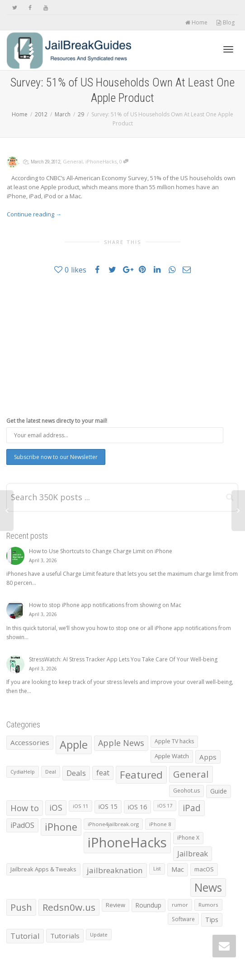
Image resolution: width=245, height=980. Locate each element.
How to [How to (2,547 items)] (25, 808)
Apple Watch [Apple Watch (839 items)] (172, 756)
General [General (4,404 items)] (191, 774)
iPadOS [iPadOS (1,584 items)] (22, 825)
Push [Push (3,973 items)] (21, 907)
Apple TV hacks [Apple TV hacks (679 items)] (174, 741)
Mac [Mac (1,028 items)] (178, 869)
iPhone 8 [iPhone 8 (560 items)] (160, 824)
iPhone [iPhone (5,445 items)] (61, 827)
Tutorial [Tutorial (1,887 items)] (25, 936)
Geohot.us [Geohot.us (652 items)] (186, 791)
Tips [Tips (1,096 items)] (212, 920)
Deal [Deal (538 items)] (51, 772)
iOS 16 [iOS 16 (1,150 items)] (137, 807)
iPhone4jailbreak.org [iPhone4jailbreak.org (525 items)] (113, 824)
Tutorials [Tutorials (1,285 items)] (65, 936)
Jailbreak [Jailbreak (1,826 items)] (193, 853)
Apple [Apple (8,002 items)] (74, 745)
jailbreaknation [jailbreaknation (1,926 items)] (115, 870)
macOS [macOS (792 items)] (204, 869)
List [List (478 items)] (157, 869)
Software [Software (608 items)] (183, 919)
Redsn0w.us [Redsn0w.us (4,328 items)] (69, 907)
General (73, 161)
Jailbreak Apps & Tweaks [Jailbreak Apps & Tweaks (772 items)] (43, 869)
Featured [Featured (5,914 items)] (141, 774)
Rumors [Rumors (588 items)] (208, 905)
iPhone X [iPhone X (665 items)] (188, 838)
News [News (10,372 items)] (208, 887)
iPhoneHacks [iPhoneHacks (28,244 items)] (127, 842)
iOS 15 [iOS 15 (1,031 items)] (108, 806)
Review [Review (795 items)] (115, 905)
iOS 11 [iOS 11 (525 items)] (80, 806)
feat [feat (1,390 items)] (103, 773)
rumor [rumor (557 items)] (180, 905)
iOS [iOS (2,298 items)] (56, 808)
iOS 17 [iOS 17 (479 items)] (165, 806)
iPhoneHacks (101, 161)
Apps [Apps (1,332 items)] (208, 757)
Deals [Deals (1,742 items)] (76, 773)
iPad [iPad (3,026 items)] (192, 808)
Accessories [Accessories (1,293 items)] (30, 742)
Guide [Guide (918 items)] (219, 791)
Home (196, 22)
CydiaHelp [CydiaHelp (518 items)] (23, 772)
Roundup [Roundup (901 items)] (148, 905)
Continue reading (34, 214)
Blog (225, 22)
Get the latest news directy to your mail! (57, 421)
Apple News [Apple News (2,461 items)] (121, 743)
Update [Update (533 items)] (99, 935)
